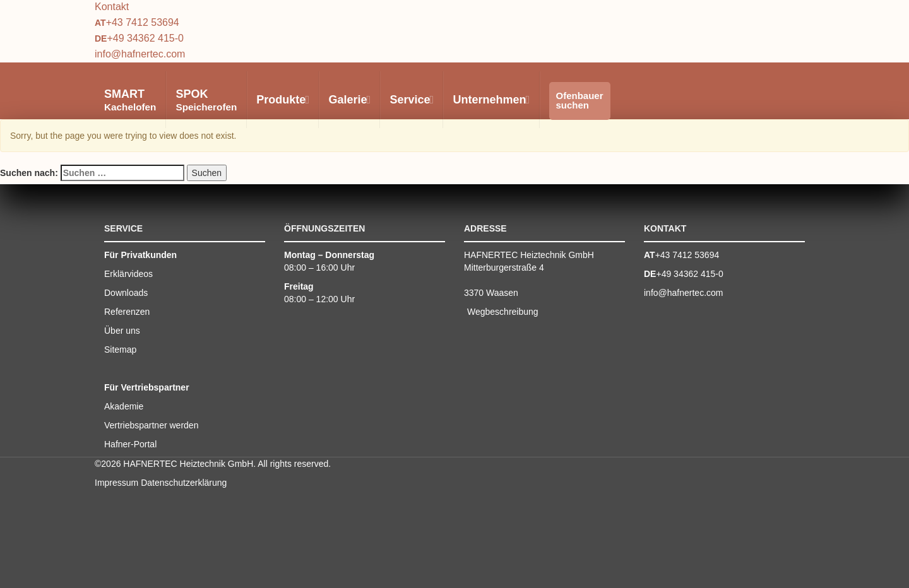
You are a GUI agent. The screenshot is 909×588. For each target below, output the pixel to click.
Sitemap (120, 350)
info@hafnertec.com (140, 54)
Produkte (282, 100)
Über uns (122, 331)
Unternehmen (490, 100)
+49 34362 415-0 (145, 38)
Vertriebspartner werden (151, 425)
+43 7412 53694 (143, 22)
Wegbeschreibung (503, 312)
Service (411, 100)
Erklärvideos (128, 274)
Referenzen (127, 312)
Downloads (126, 293)
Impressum (116, 483)
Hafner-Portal (130, 444)
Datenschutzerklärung (184, 483)
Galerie (349, 100)
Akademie (124, 406)
